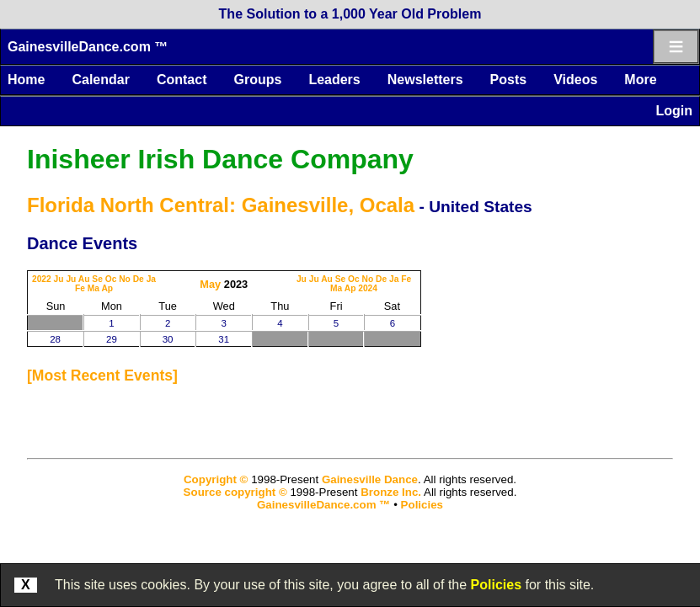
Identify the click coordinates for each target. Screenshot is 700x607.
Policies (496, 585)
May (210, 284)
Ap (107, 288)
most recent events (102, 375)
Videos (575, 80)
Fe (80, 288)
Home (26, 80)
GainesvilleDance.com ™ (88, 47)
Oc (111, 279)
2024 (368, 288)
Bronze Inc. (391, 492)
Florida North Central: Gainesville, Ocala (221, 205)
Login (674, 111)
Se (97, 279)
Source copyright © (235, 492)
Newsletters (425, 80)
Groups (257, 80)
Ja (151, 279)
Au (84, 279)
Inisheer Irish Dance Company (220, 159)
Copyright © (216, 479)
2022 (42, 279)
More (640, 80)
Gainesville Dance (370, 479)
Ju (59, 279)
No (125, 279)
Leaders (334, 80)
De (139, 279)
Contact (182, 80)
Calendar (100, 80)
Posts (509, 80)
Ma (94, 288)
